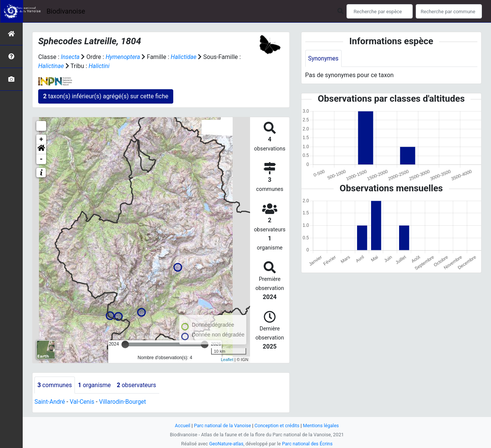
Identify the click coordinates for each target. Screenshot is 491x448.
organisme (96, 385)
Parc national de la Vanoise (222, 426)
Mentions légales (322, 426)
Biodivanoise (66, 11)
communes (55, 385)
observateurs (138, 385)
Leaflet (227, 360)
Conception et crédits (277, 426)
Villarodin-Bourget (124, 402)
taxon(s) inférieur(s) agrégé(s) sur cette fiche (106, 96)
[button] (41, 149)
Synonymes (324, 58)
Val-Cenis (83, 402)
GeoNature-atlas (226, 444)
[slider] (125, 344)
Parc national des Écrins (308, 444)
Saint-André (50, 402)
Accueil (181, 426)
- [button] (41, 159)
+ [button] (41, 140)
